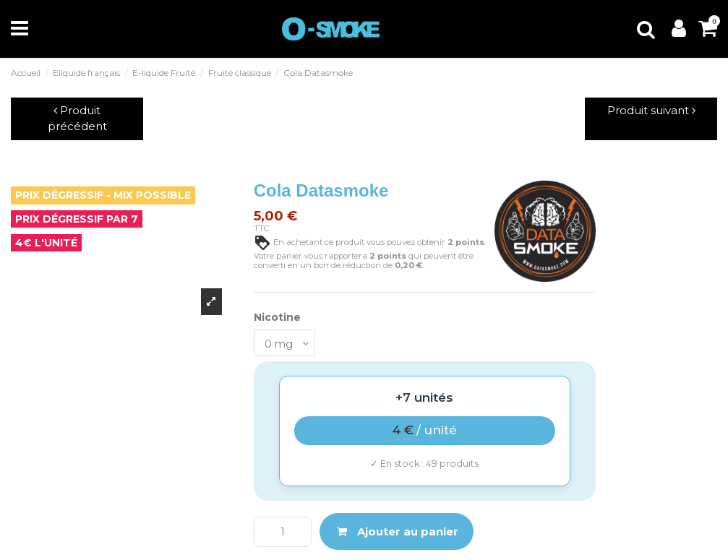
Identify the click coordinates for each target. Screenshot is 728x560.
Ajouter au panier (397, 531)
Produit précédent (77, 119)
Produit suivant (651, 110)
